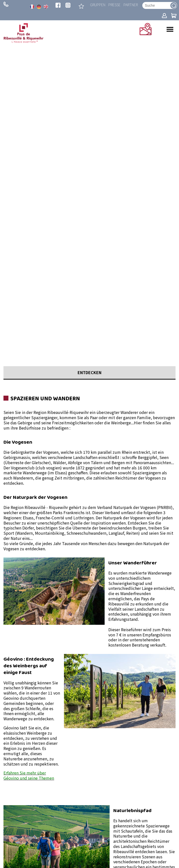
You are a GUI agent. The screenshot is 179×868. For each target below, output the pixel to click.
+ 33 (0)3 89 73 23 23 (6, 4)
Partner (131, 5)
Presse (114, 5)
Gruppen (98, 5)
